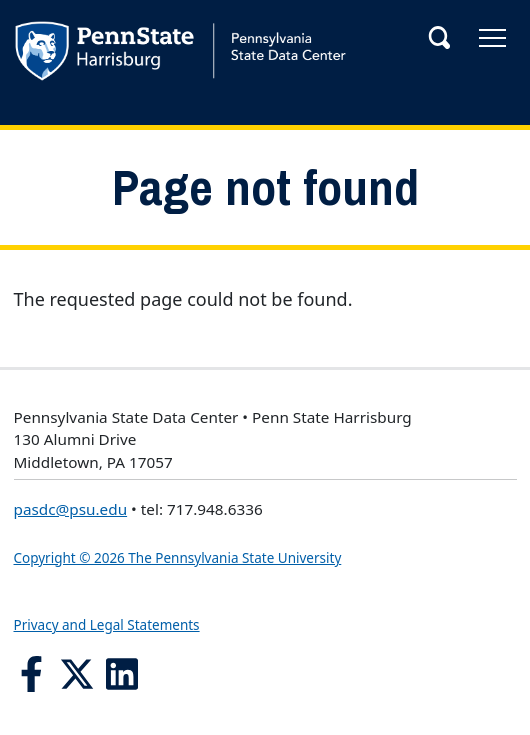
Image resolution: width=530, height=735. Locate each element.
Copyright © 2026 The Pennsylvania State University (178, 558)
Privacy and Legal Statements (107, 625)
